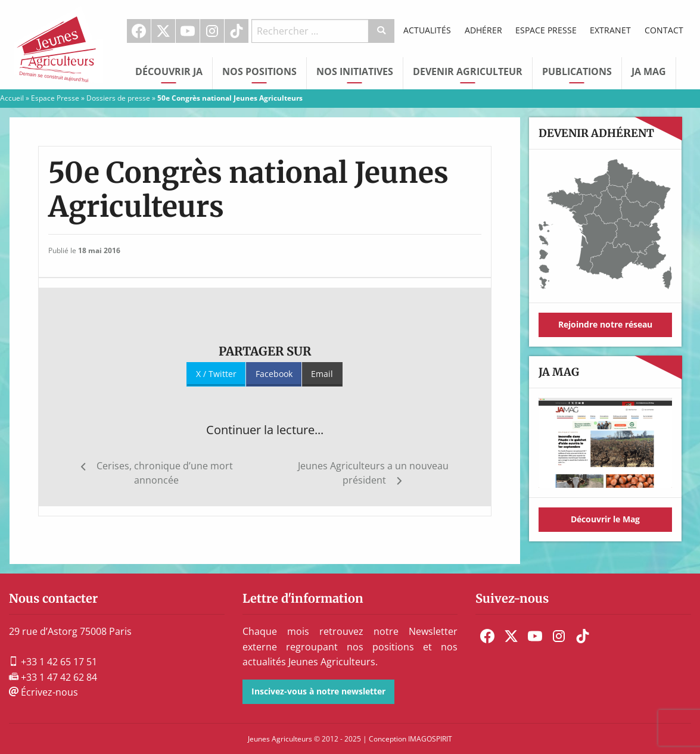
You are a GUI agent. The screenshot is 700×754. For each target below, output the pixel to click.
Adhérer (483, 30)
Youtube (188, 31)
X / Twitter (216, 374)
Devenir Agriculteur (468, 71)
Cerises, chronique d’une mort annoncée (165, 473)
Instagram (212, 31)
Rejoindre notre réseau (605, 324)
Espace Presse (546, 30)
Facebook (139, 31)
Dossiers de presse (118, 98)
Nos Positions (259, 71)
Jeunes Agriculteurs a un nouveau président (373, 473)
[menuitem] (139, 31)
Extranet (610, 30)
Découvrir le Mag (605, 519)
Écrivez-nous (43, 692)
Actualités (427, 30)
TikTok (237, 31)
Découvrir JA (169, 71)
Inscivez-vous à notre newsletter (318, 691)
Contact (664, 30)
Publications (577, 71)
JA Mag (649, 71)
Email (322, 374)
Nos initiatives (355, 71)
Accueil (12, 98)
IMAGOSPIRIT (430, 739)
